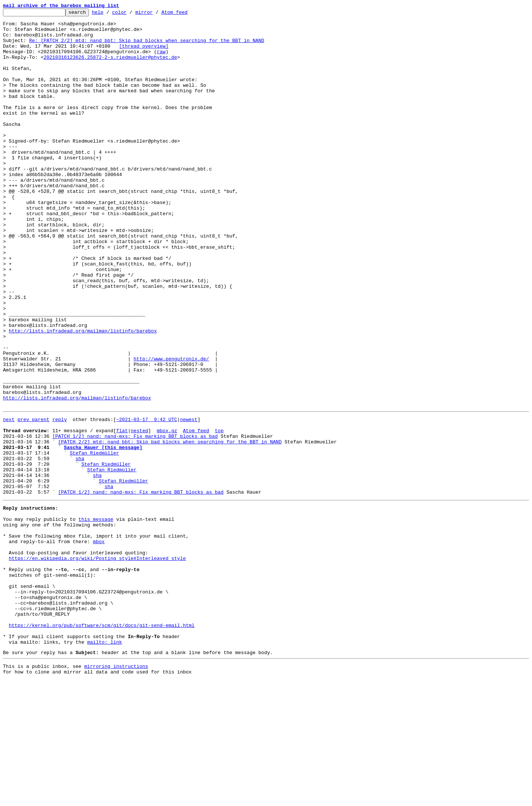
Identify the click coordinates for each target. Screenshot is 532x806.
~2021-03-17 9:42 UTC (147, 500)
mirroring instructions (116, 791)
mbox (99, 644)
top (219, 513)
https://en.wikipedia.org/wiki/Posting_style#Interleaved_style (97, 664)
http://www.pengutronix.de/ (171, 429)
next (9, 500)
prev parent (33, 500)
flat (122, 513)
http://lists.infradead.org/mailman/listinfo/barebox (83, 395)
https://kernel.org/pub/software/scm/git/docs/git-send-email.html (102, 745)
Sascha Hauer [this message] (103, 533)
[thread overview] (144, 54)
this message (96, 617)
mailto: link (105, 765)
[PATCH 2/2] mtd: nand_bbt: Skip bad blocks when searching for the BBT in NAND (170, 526)
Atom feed (186, 14)
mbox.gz (167, 513)
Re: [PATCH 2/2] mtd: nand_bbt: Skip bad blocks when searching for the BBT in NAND (147, 47)
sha (80, 547)
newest (189, 500)
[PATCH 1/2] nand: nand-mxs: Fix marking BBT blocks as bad (135, 520)
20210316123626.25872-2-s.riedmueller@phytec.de (110, 67)
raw (161, 60)
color (131, 14)
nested (139, 513)
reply (60, 500)
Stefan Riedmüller (94, 540)
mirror (156, 14)
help (109, 14)
